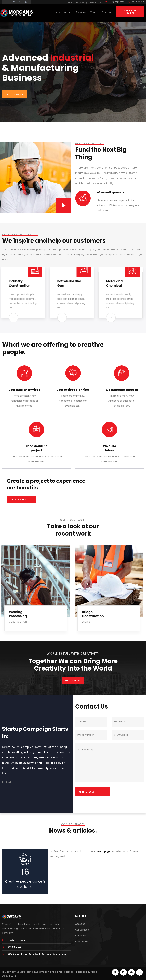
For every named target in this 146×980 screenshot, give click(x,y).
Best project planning (73, 390)
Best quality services (24, 390)
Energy (87, 622)
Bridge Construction (94, 614)
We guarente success (122, 390)
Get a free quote (130, 12)
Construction (19, 622)
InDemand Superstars (110, 192)
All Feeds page (102, 851)
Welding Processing (19, 614)
